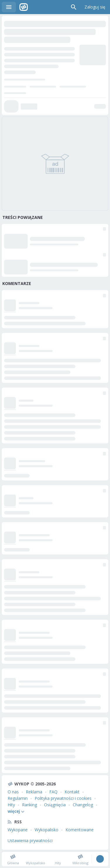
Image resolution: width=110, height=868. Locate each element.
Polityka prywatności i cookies (63, 798)
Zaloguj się (95, 7)
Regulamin (18, 798)
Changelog (83, 805)
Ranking (29, 805)
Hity (11, 805)
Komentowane (79, 830)
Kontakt (72, 792)
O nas (13, 792)
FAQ (53, 792)
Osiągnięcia (55, 805)
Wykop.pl (24, 7)
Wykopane (18, 830)
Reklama (34, 792)
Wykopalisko (46, 830)
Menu (9, 7)
